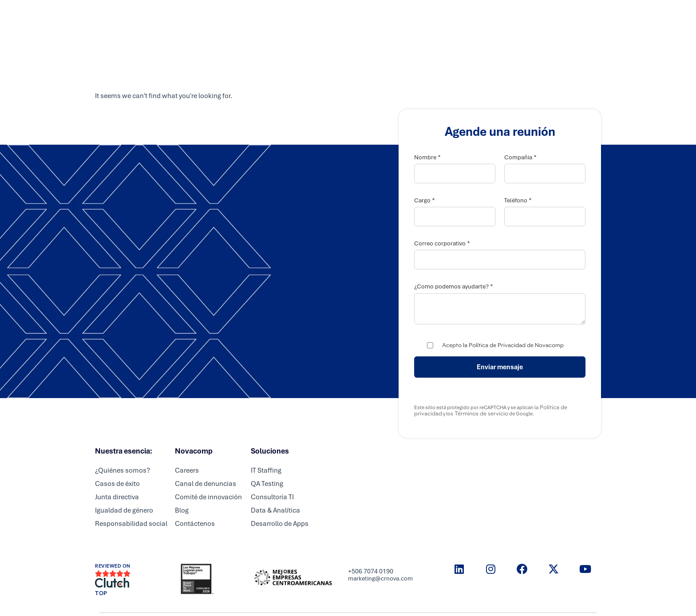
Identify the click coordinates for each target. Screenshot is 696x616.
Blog (182, 510)
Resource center (470, 16)
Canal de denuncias (206, 484)
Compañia (520, 157)
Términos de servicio (481, 414)
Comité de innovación (208, 497)
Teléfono (518, 200)
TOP (101, 593)
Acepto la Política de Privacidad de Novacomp (503, 345)
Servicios (299, 16)
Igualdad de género (124, 510)
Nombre (427, 157)
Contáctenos (195, 524)
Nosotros (417, 16)
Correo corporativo (442, 243)
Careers (378, 16)
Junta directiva (117, 497)
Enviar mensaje (500, 367)
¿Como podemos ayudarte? (454, 286)
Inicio (263, 16)
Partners (339, 16)
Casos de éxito (117, 484)
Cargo (425, 200)
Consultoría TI (272, 497)
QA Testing (267, 484)
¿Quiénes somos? (123, 470)
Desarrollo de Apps (280, 524)
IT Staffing (266, 470)
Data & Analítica (275, 510)
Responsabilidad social (131, 524)
